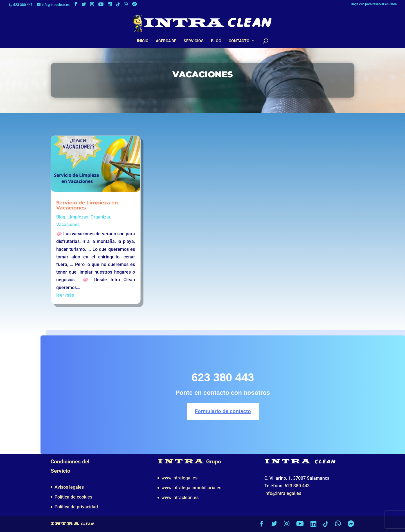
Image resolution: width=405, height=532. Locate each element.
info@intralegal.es (283, 493)
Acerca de (166, 41)
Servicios (194, 41)
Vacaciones (68, 225)
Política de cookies (73, 497)
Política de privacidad (76, 507)
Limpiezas (78, 217)
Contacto (239, 41)
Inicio (143, 41)
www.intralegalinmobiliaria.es (191, 488)
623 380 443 (23, 5)
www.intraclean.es (180, 498)
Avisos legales (69, 487)
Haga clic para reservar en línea (374, 4)
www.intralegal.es (179, 478)
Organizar (100, 217)
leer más (65, 295)
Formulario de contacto (223, 411)
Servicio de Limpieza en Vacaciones (87, 205)
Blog (216, 41)
